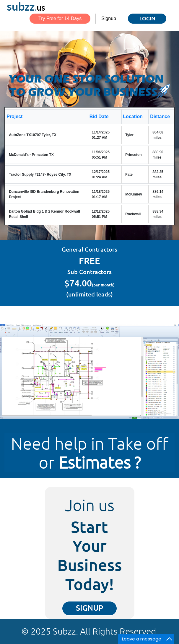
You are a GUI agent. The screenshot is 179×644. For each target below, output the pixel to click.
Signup (109, 18)
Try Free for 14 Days (60, 18)
